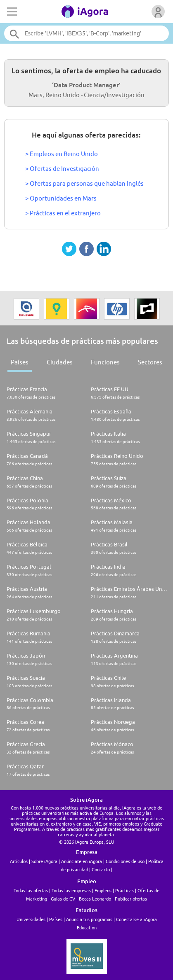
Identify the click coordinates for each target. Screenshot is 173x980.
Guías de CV (63, 899)
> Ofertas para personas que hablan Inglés (84, 183)
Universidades (31, 919)
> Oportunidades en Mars (61, 198)
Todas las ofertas (31, 890)
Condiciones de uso (125, 861)
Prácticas (124, 890)
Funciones (105, 362)
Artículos (19, 861)
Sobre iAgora (44, 861)
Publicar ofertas (131, 899)
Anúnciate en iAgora (82, 861)
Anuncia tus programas (89, 919)
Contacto (101, 869)
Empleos (103, 890)
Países (20, 362)
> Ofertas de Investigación (62, 169)
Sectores (150, 362)
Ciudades (60, 362)
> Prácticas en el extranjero (63, 213)
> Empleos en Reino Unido (62, 154)
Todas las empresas (71, 890)
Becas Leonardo (95, 899)
